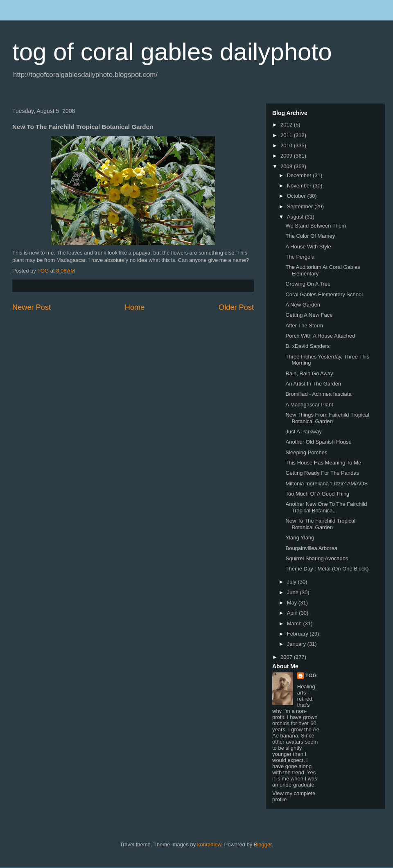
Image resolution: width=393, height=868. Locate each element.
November (300, 186)
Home (135, 307)
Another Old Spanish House (318, 442)
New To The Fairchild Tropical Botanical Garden (320, 524)
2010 (287, 145)
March (295, 623)
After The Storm (304, 326)
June (294, 592)
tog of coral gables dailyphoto (172, 52)
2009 (287, 156)
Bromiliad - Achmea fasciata (318, 394)
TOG (311, 675)
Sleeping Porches (306, 452)
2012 (287, 125)
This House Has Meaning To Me (323, 463)
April (293, 613)
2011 (287, 135)
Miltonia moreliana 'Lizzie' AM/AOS (326, 484)
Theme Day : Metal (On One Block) (327, 569)
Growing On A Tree (308, 284)
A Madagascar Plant (309, 405)
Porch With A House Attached (320, 336)
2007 (287, 657)
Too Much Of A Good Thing (317, 494)
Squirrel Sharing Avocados (317, 558)
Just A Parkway (303, 432)
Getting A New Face (309, 315)
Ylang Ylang (300, 538)
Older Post (236, 307)
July (292, 582)
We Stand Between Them (316, 226)
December (300, 175)
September (301, 206)
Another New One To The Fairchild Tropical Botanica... (326, 507)
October (297, 196)
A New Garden (303, 305)
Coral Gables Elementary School (324, 294)
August (296, 217)
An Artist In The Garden (313, 384)
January (297, 644)
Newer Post (32, 307)
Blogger (263, 844)
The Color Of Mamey (310, 236)
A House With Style (308, 247)
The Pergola (300, 257)
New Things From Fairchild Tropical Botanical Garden (327, 418)
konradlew (209, 844)
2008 (287, 166)
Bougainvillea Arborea (311, 548)
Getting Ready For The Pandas (322, 473)
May (293, 603)
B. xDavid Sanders (307, 346)
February (298, 634)
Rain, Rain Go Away (309, 373)
